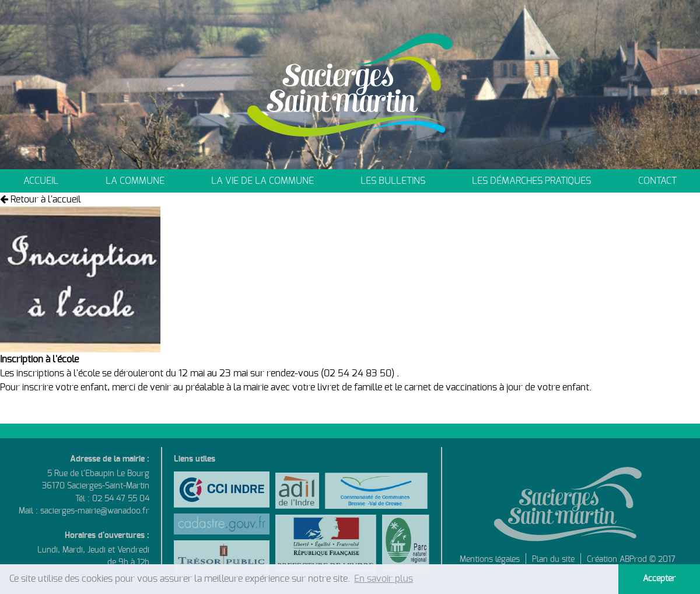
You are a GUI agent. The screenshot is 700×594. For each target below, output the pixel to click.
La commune (135, 181)
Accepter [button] (659, 579)
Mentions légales (490, 559)
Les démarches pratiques (531, 181)
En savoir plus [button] (384, 579)
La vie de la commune (262, 181)
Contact (657, 181)
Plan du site (553, 559)
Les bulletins (393, 181)
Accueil (41, 181)
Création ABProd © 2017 (631, 559)
